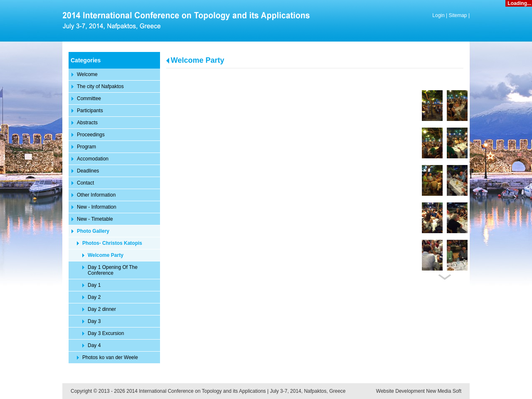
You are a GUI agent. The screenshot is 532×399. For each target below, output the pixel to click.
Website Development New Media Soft (419, 391)
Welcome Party (198, 60)
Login (438, 15)
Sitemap (458, 15)
